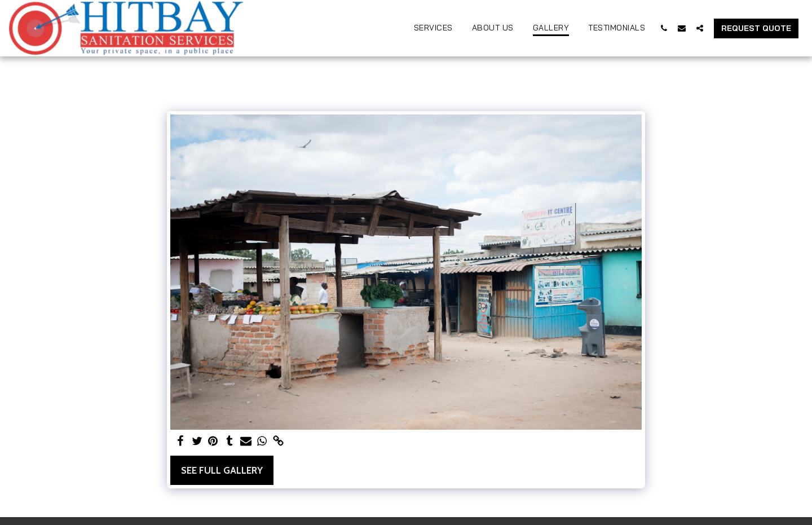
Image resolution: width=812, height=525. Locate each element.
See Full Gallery (222, 470)
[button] (664, 28)
